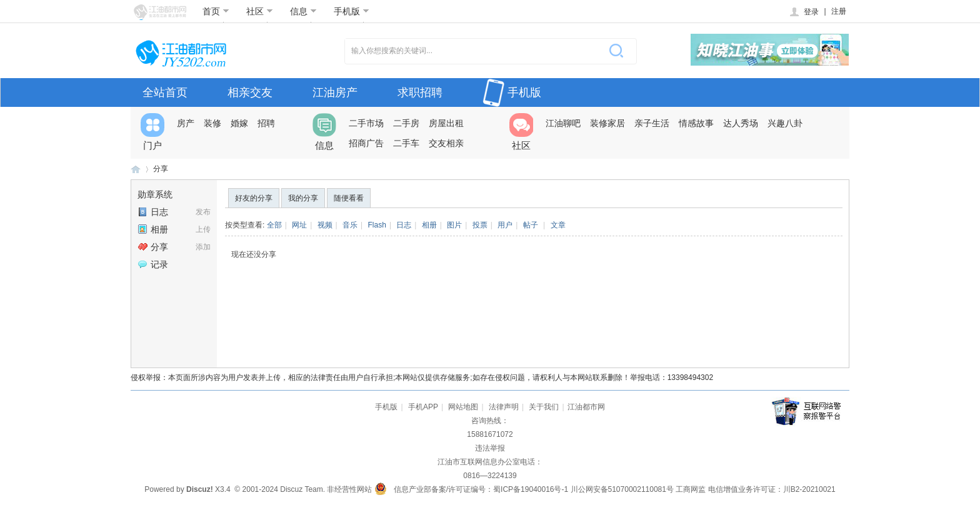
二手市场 (366, 123)
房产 (186, 123)
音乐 (350, 225)
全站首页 (165, 92)
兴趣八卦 (785, 123)
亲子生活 (652, 123)
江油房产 (335, 92)
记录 (153, 264)
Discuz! (200, 489)
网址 (299, 225)
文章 (558, 225)
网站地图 (463, 407)
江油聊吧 (563, 123)
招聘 (266, 123)
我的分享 (303, 198)
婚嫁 (239, 123)
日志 (153, 212)
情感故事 (696, 123)
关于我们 (544, 407)
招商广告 (366, 143)
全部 (274, 225)
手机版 (352, 11)
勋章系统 (155, 194)
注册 (839, 11)
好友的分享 (254, 198)
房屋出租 (446, 123)
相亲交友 (250, 92)
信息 (303, 11)
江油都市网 (136, 169)
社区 (260, 11)
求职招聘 (420, 92)
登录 (803, 12)
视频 (325, 225)
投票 (480, 225)
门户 (152, 132)
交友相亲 (446, 143)
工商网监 (691, 489)
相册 (153, 229)
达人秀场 (741, 123)
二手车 (406, 143)
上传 (203, 229)
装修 (212, 123)
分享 (161, 169)
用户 (505, 225)
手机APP (423, 407)
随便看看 (349, 198)
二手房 (406, 123)
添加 (203, 247)
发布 (203, 212)
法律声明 (504, 407)
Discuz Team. (302, 489)
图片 (454, 225)
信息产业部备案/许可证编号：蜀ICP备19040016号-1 (481, 489)
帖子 (531, 225)
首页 (216, 11)
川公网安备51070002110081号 (622, 489)
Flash (377, 225)
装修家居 (607, 123)
